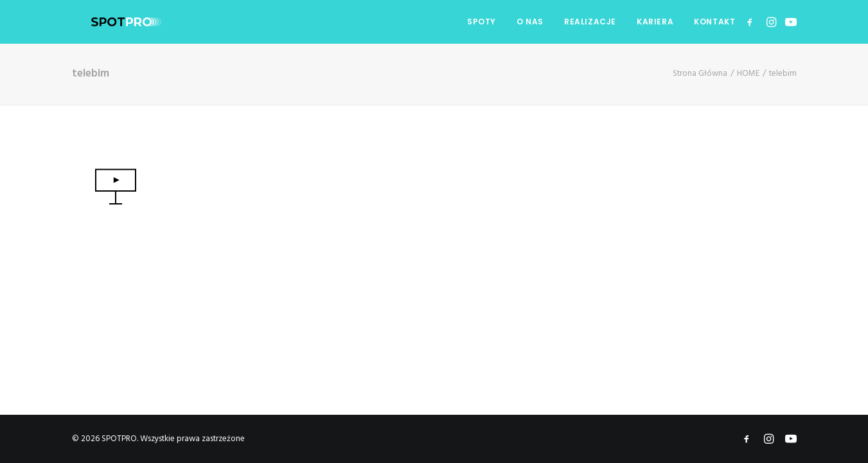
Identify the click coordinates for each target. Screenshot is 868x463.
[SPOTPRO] (107, 22)
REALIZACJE (590, 22)
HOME (748, 74)
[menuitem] (482, 22)
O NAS (530, 22)
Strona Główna (700, 74)
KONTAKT (714, 22)
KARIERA (655, 22)
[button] (752, 22)
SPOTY (482, 22)
